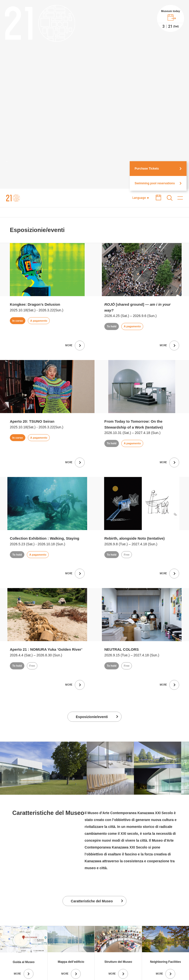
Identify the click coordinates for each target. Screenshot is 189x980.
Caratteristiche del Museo (92, 838)
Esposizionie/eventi (92, 654)
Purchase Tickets (147, 106)
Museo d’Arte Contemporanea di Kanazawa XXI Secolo (13, 135)
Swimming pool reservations (155, 120)
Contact (174, 964)
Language (139, 135)
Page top (161, 941)
